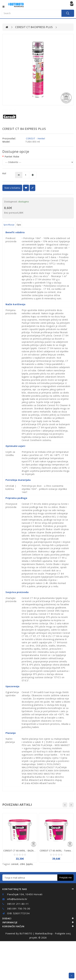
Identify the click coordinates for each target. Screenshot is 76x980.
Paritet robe (12, 157)
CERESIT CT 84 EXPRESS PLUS (34, 27)
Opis (19, 225)
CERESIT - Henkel (35, 138)
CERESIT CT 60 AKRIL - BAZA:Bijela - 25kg (25, 851)
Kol (4, 173)
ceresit (15, 864)
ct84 (22, 864)
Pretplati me (65, 878)
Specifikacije (9, 225)
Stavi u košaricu (12, 188)
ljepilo (29, 864)
